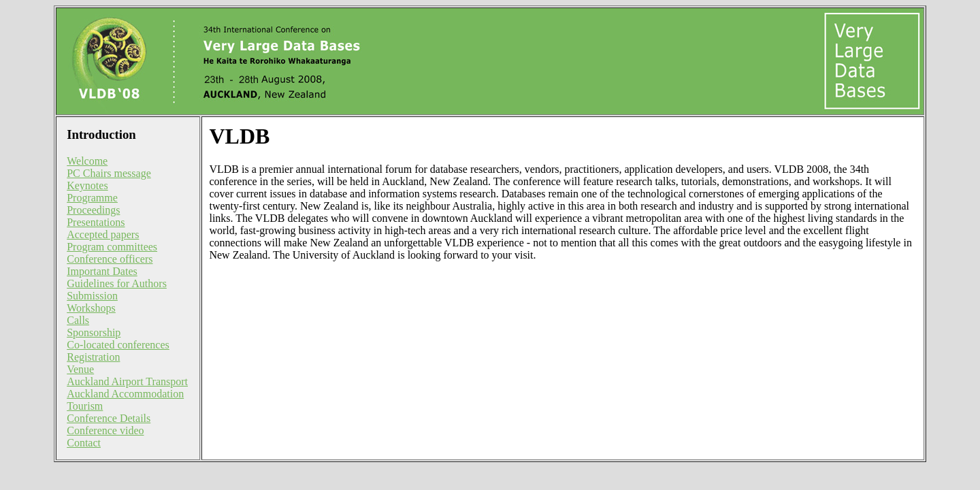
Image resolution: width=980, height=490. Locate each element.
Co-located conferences (118, 345)
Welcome (87, 161)
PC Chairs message (109, 173)
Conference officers (110, 259)
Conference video (105, 430)
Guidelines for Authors (117, 283)
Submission (92, 296)
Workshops (91, 308)
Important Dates (102, 271)
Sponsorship (94, 332)
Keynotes (87, 185)
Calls (78, 320)
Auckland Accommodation (125, 394)
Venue (80, 369)
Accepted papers (103, 234)
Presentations (96, 222)
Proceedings (93, 210)
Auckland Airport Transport (127, 381)
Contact (84, 443)
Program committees (112, 247)
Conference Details (109, 418)
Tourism (85, 406)
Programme (92, 198)
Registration (93, 357)
